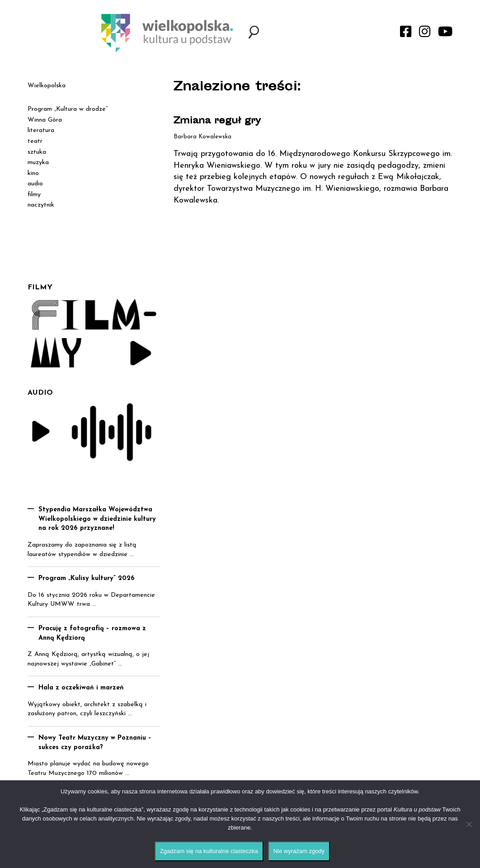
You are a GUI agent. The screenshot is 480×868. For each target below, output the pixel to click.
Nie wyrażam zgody (299, 851)
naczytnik (41, 205)
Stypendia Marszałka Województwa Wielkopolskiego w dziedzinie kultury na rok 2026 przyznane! (97, 519)
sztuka (37, 152)
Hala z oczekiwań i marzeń (81, 688)
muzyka (38, 163)
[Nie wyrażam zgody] (469, 824)
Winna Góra (45, 120)
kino (33, 173)
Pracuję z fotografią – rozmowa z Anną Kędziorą (92, 633)
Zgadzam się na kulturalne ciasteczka (209, 851)
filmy (34, 195)
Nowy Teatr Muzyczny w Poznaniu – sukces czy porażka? (95, 743)
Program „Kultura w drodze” (68, 109)
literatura (41, 130)
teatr (35, 141)
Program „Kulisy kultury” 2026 (87, 578)
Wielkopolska (47, 86)
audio (35, 184)
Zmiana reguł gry (217, 121)
